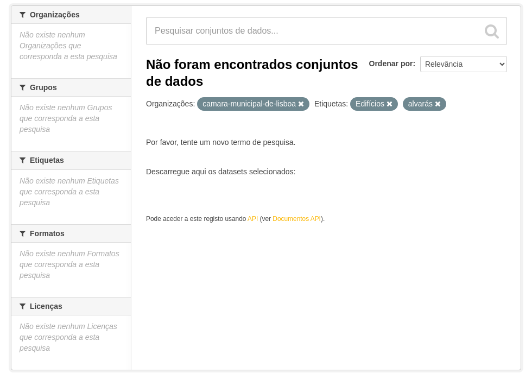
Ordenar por (391, 64)
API (253, 219)
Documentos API (297, 219)
